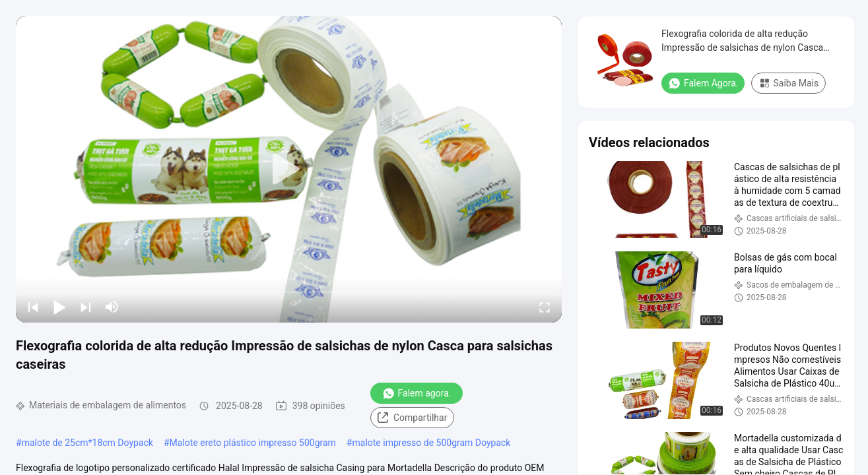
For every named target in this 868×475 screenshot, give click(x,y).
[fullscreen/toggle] (545, 307)
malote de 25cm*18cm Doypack (87, 443)
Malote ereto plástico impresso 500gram (253, 443)
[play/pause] (59, 307)
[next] (86, 307)
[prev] (33, 307)
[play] (289, 170)
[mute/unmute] (112, 307)
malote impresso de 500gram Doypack (431, 443)
